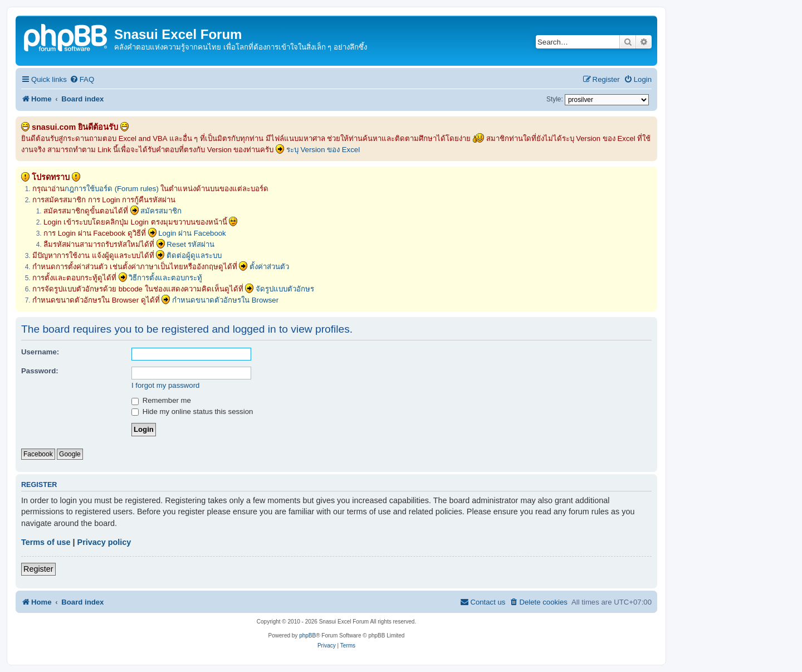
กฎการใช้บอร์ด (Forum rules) (112, 189)
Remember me (161, 400)
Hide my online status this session (192, 412)
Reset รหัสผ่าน (190, 244)
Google (70, 454)
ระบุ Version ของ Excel (323, 150)
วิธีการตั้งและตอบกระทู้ (165, 278)
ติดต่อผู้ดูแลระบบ (194, 255)
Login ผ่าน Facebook (192, 233)
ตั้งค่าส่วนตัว (269, 267)
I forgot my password (165, 385)
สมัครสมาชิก (161, 211)
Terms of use (46, 542)
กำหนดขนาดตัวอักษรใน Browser (225, 300)
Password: (40, 371)
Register (38, 569)
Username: (40, 352)
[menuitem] (82, 79)
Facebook (38, 454)
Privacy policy (104, 542)
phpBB (307, 636)
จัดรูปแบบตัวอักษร (285, 289)
